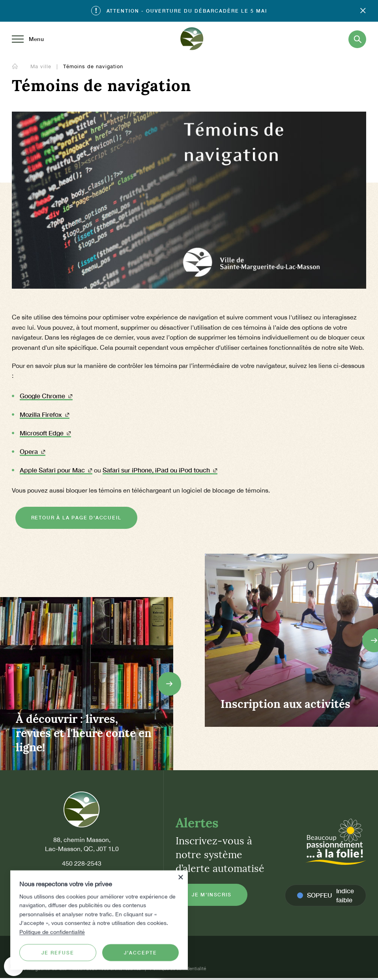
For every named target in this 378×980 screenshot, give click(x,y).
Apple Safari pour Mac (56, 470)
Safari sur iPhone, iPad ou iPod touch (160, 470)
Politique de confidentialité (52, 931)
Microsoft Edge (45, 433)
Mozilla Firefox (45, 414)
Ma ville (42, 66)
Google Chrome (46, 396)
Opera (33, 451)
